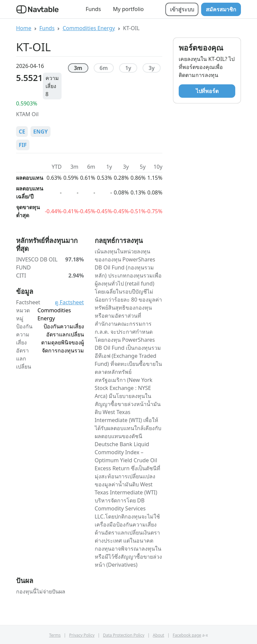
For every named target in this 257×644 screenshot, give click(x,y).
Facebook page (187, 635)
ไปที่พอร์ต (207, 91)
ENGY (40, 132)
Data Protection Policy (124, 635)
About (159, 635)
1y (128, 68)
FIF (23, 145)
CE (22, 132)
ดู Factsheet (69, 302)
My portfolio (128, 9)
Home (24, 28)
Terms (55, 635)
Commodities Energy (89, 28)
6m (104, 68)
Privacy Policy (82, 635)
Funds (93, 9)
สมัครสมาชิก (221, 9)
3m (78, 68)
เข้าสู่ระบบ (182, 9)
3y (152, 68)
